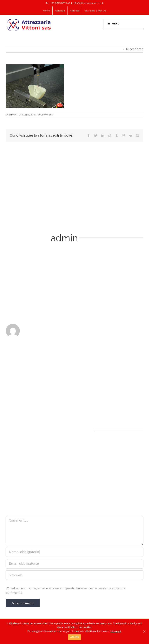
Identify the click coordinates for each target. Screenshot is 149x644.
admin (13, 115)
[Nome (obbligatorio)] (74, 552)
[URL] (74, 575)
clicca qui (116, 631)
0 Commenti (46, 115)
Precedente (135, 49)
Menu (113, 24)
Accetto (74, 637)
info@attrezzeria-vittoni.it (88, 3)
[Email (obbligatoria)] (74, 564)
